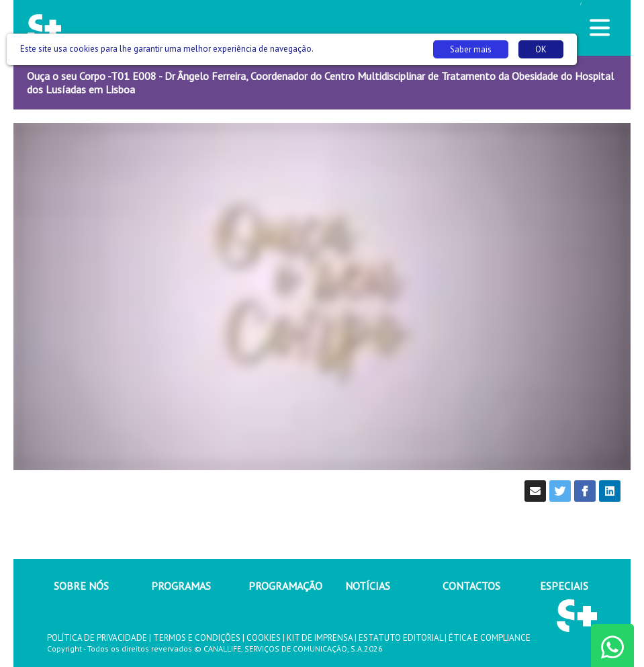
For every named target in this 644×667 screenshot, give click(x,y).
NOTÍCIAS (368, 586)
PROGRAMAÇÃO (285, 586)
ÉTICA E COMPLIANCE (490, 638)
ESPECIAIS (564, 586)
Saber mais (471, 49)
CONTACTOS (471, 586)
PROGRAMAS (181, 586)
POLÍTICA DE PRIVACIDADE (97, 638)
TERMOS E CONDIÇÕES (197, 638)
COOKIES (264, 638)
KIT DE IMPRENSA (320, 638)
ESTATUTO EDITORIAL (401, 638)
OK (541, 49)
